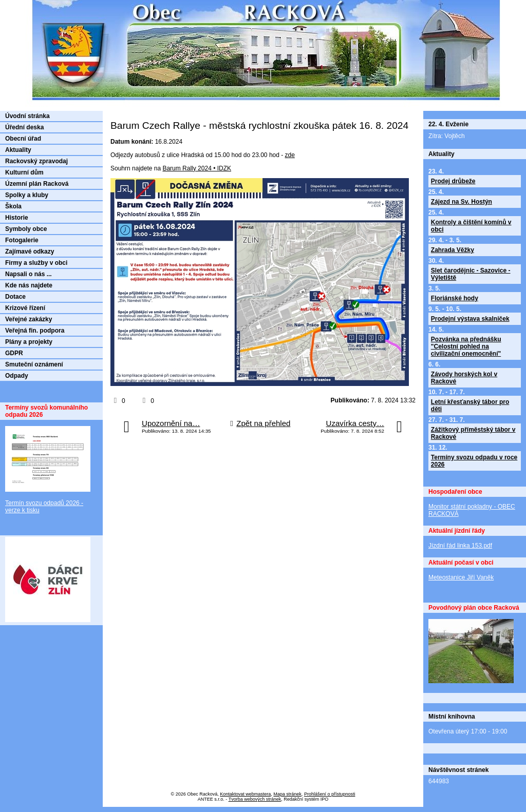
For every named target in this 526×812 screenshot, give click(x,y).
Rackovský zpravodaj (36, 161)
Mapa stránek (287, 794)
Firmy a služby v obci (36, 263)
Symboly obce (26, 229)
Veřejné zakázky (29, 319)
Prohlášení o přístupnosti (330, 794)
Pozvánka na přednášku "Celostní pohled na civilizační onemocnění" (466, 346)
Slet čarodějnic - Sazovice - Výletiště (471, 274)
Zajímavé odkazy (30, 252)
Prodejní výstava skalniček (470, 319)
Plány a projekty (29, 342)
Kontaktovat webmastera (245, 794)
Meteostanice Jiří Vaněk (461, 577)
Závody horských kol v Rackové (464, 378)
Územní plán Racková (37, 184)
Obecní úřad (23, 139)
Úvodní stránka (27, 116)
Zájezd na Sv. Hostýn (462, 202)
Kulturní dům (24, 172)
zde (290, 155)
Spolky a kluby (27, 195)
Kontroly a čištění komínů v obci (471, 226)
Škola (13, 206)
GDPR (14, 353)
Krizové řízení (25, 308)
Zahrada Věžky (453, 250)
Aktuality (18, 150)
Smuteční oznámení (34, 364)
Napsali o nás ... (29, 274)
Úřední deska (24, 127)
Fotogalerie (22, 240)
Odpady (17, 376)
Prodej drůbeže (453, 181)
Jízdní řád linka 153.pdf (460, 546)
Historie (17, 218)
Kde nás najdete (29, 285)
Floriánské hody (455, 298)
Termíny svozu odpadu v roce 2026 (474, 461)
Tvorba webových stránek (255, 799)
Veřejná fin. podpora (35, 331)
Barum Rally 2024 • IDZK (197, 168)
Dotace (15, 297)
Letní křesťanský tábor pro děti (470, 405)
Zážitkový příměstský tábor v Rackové (473, 433)
